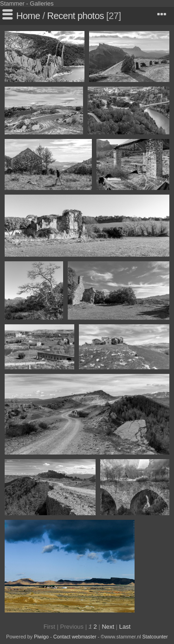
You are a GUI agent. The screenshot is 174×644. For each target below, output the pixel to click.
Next (108, 627)
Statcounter (155, 637)
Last (125, 627)
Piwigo (41, 637)
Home (28, 16)
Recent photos (76, 16)
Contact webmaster (75, 637)
